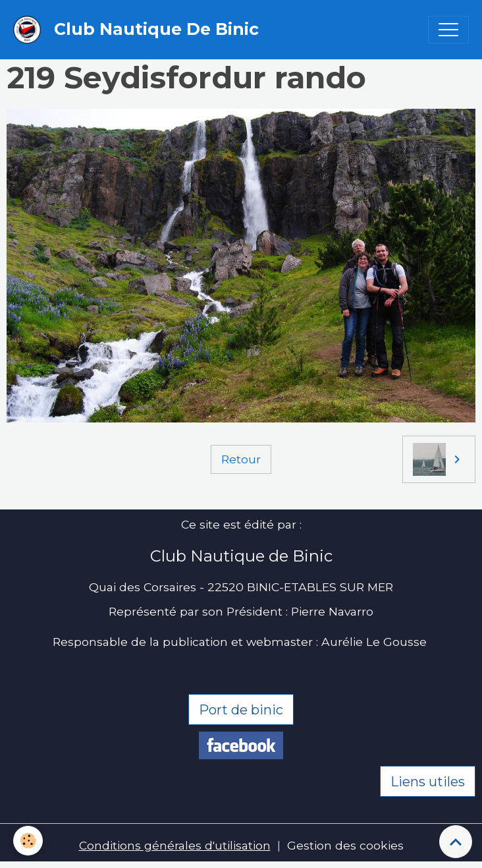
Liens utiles (428, 782)
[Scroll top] (456, 842)
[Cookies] (28, 841)
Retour (241, 459)
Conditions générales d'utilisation (175, 845)
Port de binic (241, 710)
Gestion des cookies (345, 845)
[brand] (139, 30)
